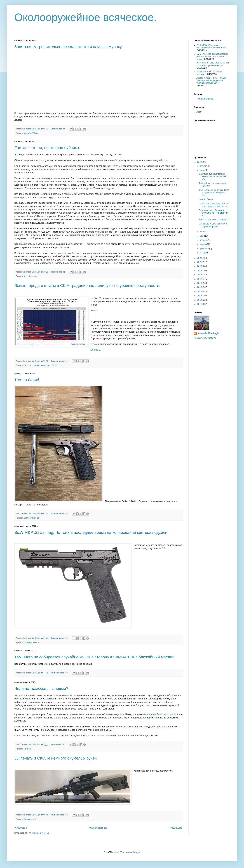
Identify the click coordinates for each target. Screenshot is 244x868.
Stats (54, 365)
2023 (200, 162)
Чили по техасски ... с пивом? (41, 688)
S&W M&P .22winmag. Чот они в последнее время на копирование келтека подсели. (91, 532)
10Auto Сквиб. (27, 380)
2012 (200, 300)
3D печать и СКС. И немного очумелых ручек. (56, 758)
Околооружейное (31, 518)
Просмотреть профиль (205, 338)
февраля (204, 249)
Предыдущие (175, 828)
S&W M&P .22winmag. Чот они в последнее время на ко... (214, 205)
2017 (200, 279)
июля (203, 170)
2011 (200, 304)
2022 (200, 258)
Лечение (33, 276)
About (199, 112)
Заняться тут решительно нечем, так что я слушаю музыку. (68, 47)
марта (203, 244)
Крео (26, 276)
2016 (200, 283)
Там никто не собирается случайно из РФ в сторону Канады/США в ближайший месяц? (94, 657)
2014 (200, 292)
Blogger (136, 852)
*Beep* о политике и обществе (37, 365)
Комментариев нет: (60, 361)
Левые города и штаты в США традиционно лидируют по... (214, 193)
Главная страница (98, 828)
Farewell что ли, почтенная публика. (47, 148)
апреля (204, 240)
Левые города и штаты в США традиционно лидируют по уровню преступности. (87, 286)
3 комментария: (58, 272)
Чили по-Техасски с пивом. (162, 714)
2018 (200, 275)
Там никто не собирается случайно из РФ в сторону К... (213, 213)
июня (203, 232)
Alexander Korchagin (208, 333)
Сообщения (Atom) (41, 833)
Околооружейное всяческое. (86, 17)
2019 (200, 271)
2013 (200, 296)
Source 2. (96, 350)
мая (202, 236)
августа (204, 166)
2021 (200, 262)
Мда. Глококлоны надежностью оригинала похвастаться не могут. (212, 57)
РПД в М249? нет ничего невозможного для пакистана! (211, 46)
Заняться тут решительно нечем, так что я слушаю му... (213, 177)
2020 (200, 266)
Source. (95, 310)
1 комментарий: (58, 129)
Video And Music (31, 133)
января (203, 253)
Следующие (21, 828)
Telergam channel (205, 99)
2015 (200, 287)
